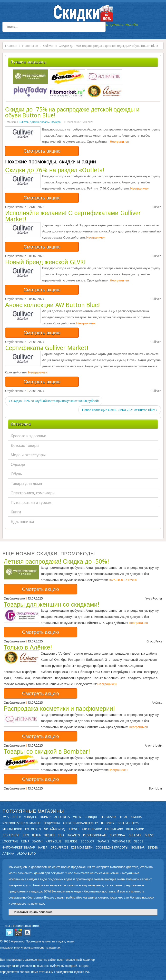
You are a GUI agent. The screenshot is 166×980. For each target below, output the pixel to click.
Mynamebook (12, 829)
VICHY (77, 817)
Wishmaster (122, 841)
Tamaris (103, 841)
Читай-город (54, 829)
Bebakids (71, 841)
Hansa (43, 848)
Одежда (56, 122)
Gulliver (48, 46)
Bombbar (138, 848)
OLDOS (139, 841)
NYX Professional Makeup (21, 823)
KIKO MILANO (114, 829)
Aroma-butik (27, 854)
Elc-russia (108, 817)
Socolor (87, 841)
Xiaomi (37, 841)
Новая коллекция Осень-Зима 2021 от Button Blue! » (120, 410)
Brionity (108, 823)
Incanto (74, 835)
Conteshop (11, 835)
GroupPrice (59, 848)
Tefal (123, 817)
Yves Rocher (12, 817)
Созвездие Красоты (112, 848)
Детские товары (39, 122)
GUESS (149, 835)
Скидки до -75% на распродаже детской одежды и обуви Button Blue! (72, 112)
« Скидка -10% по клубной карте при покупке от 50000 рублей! (54, 401)
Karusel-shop (92, 829)
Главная (11, 46)
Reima (25, 841)
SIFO (26, 835)
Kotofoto (33, 829)
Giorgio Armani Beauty (81, 823)
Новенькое (30, 46)
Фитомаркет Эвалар (19, 848)
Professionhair (95, 835)
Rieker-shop (135, 829)
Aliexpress (62, 817)
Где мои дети (82, 848)
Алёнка (8, 854)
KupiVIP (46, 817)
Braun (37, 835)
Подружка (52, 823)
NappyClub (54, 841)
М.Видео (31, 817)
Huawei (73, 829)
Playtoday (117, 835)
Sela (61, 835)
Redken (49, 835)
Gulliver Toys (128, 823)
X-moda (136, 817)
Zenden (153, 848)
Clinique (91, 817)
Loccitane (10, 841)
